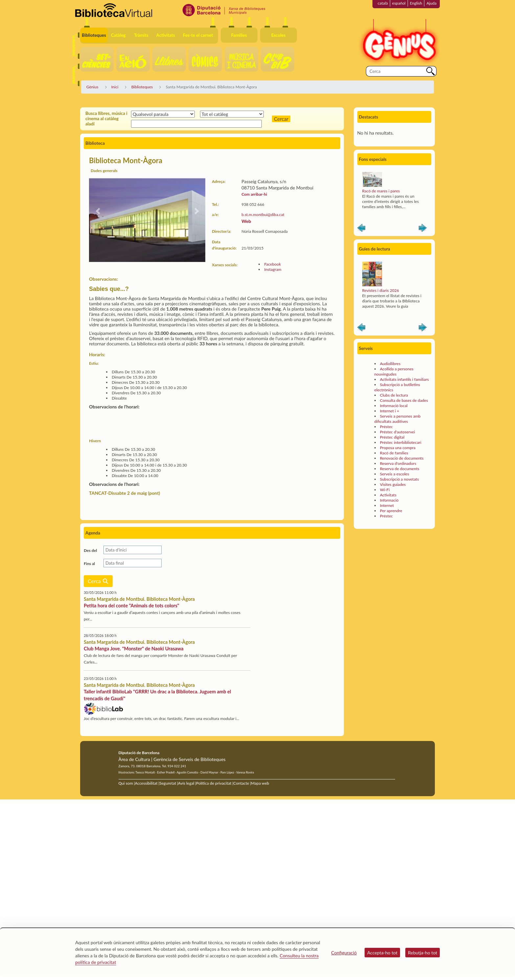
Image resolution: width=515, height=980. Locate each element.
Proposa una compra (398, 448)
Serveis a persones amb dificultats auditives (398, 419)
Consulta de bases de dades (404, 400)
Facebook (272, 264)
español (399, 3)
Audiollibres (390, 364)
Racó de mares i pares (381, 191)
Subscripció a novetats (399, 479)
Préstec (386, 427)
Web (246, 221)
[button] (98, 211)
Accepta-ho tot (382, 953)
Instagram (273, 269)
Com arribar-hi (254, 194)
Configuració (344, 953)
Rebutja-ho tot (423, 953)
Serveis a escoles (395, 474)
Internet (387, 505)
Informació (389, 500)
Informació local (394, 406)
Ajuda (431, 3)
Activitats (388, 495)
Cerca (98, 581)
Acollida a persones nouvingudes (394, 371)
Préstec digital (392, 437)
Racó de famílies (394, 453)
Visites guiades (393, 484)
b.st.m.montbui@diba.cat (263, 215)
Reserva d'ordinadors (398, 463)
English (416, 3)
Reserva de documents (400, 469)
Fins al (89, 564)
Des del (90, 550)
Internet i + (390, 411)
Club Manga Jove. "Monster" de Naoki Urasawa (134, 649)
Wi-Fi (385, 490)
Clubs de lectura (394, 395)
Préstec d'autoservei (398, 432)
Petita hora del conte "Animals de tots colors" (132, 606)
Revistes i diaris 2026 (381, 290)
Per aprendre (391, 511)
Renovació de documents (402, 458)
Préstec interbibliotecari (401, 442)
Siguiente (423, 229)
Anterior (361, 229)
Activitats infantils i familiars (404, 379)
